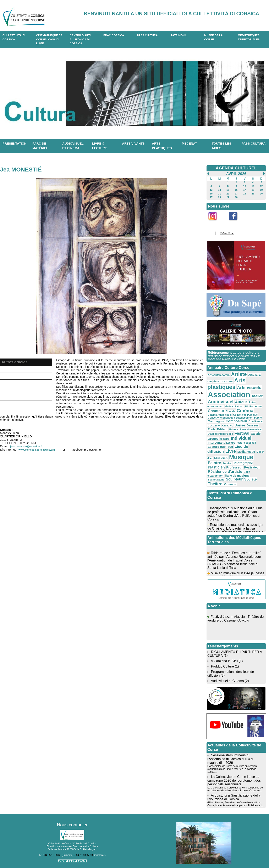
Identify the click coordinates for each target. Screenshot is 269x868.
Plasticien (216, 467)
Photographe (243, 463)
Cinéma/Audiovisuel (220, 415)
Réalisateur (252, 467)
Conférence (256, 421)
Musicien (221, 458)
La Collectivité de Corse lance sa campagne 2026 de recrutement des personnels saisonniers (234, 780)
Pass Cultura (147, 35)
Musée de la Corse (213, 37)
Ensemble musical (251, 430)
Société (250, 479)
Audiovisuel (221, 402)
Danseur (252, 425)
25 (253, 194)
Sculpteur (234, 479)
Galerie (256, 434)
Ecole (212, 429)
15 (228, 190)
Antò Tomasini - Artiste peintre (23, 376)
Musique (241, 457)
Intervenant (216, 442)
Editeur (222, 429)
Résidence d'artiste (225, 472)
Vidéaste (230, 484)
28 (219, 197)
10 (245, 186)
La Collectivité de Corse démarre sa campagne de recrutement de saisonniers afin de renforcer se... (235, 789)
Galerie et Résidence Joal (20, 369)
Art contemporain (219, 375)
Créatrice (228, 426)
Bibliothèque (253, 406)
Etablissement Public (220, 434)
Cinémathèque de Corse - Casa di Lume (49, 39)
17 (245, 190)
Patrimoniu (179, 35)
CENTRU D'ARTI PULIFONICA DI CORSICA (80, 39)
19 (261, 190)
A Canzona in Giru (224, 661)
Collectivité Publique (245, 415)
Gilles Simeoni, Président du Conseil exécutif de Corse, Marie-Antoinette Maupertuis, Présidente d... (236, 804)
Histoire (225, 439)
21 (219, 194)
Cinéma (245, 411)
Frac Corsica (114, 35)
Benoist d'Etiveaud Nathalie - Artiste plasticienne (23, 385)
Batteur (239, 407)
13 (211, 190)
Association (229, 395)
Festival (242, 433)
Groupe (213, 439)
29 (228, 197)
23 (236, 194)
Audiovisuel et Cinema (228, 681)
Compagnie (216, 421)
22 (228, 194)
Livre (231, 451)
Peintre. (227, 463)
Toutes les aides (221, 146)
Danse (240, 425)
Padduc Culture (223, 666)
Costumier (214, 426)
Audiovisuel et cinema (73, 146)
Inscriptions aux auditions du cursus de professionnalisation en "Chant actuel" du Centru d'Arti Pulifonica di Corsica (235, 515)
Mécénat (189, 143)
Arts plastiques (162, 146)
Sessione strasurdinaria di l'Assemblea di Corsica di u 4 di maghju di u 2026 (230, 759)
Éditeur (234, 430)
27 (211, 197)
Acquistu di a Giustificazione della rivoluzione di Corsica (234, 797)
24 (245, 194)
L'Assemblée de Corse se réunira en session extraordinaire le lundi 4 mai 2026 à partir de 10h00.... (232, 769)
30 (236, 197)
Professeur (234, 467)
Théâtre (215, 484)
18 (253, 190)
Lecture (231, 443)
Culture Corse (227, 233)
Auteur (241, 402)
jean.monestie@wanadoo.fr (26, 447)
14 (219, 190)
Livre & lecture (100, 146)
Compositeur (236, 421)
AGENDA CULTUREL (236, 168)
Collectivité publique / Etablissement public (235, 418)
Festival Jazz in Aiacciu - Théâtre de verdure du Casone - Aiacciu (235, 620)
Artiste (239, 374)
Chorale (230, 411)
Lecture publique (220, 447)
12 (261, 186)
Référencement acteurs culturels (234, 353)
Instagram (215, 223)
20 (211, 194)
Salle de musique (237, 476)
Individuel (241, 438)
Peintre (214, 463)
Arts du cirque (223, 381)
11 (253, 186)
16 (236, 190)
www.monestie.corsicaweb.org (37, 450)
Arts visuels (249, 387)
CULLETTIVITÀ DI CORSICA (14, 37)
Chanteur (216, 411)
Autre (229, 406)
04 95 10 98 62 (53, 855)
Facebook (236, 223)
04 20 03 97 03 (84, 855)
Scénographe (216, 480)
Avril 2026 (236, 174)
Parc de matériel (40, 146)
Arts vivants (133, 143)
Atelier (257, 396)
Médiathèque (246, 452)
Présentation (14, 143)
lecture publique (246, 443)
